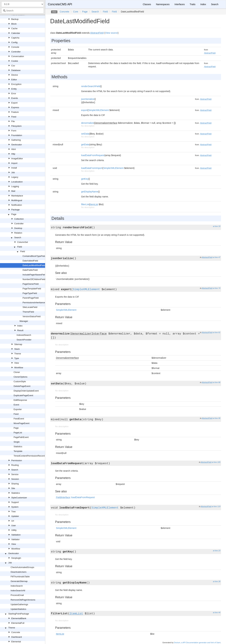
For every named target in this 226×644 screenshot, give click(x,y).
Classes (147, 4)
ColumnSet (23, 242)
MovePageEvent (21, 423)
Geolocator (17, 145)
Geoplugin (16, 558)
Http (13, 154)
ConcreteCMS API (60, 4)
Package (16, 210)
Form (14, 131)
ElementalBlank (19, 618)
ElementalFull (18, 623)
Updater (15, 516)
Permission (17, 460)
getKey (85, 179)
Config (14, 42)
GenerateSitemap (19, 581)
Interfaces (179, 4)
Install (14, 168)
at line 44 (217, 612)
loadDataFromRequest (93, 155)
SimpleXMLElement (99, 110)
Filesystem (16, 126)
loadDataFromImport (92, 168)
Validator (15, 539)
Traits (193, 4)
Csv (13, 66)
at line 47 (217, 257)
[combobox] (23, 11)
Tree (13, 512)
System (15, 507)
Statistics (18, 447)
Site (13, 488)
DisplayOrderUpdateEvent (26, 391)
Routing (15, 465)
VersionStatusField (32, 316)
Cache (14, 28)
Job (13, 172)
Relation (18, 233)
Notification (17, 205)
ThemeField (28, 312)
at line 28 (217, 581)
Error (14, 93)
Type (17, 358)
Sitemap (18, 344)
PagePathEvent (21, 437)
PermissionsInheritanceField (36, 303)
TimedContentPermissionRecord (29, 456)
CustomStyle (20, 381)
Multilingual (17, 200)
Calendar (16, 33)
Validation (16, 535)
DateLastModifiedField (34, 265)
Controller (16, 52)
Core (76, 12)
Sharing (15, 484)
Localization (17, 182)
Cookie (15, 61)
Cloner (17, 372)
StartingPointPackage (19, 614)
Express (15, 107)
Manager (24, 321)
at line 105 (216, 462)
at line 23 (217, 551)
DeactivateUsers (18, 572)
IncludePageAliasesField (34, 275)
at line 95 (217, 418)
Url (13, 521)
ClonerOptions (20, 377)
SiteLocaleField (30, 307)
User (14, 525)
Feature (15, 112)
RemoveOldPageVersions (23, 600)
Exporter (18, 409)
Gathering (16, 140)
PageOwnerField (31, 284)
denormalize (87, 123)
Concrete (16, 632)
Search (18, 237)
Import (14, 163)
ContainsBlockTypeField (34, 256)
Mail (13, 191)
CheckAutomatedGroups (22, 567)
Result (20, 330)
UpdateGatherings (19, 604)
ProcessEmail (17, 595)
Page (14, 214)
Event (16, 405)
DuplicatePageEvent (23, 395)
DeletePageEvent (22, 386)
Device (15, 75)
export (84, 110)
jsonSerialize (88, 99)
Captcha (15, 38)
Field (20, 247)
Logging (15, 186)
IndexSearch (17, 586)
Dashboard (17, 637)
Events (15, 98)
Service (15, 474)
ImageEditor (17, 159)
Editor (14, 80)
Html (14, 149)
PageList (18, 433)
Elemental (16, 642)
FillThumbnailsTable (20, 577)
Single (17, 442)
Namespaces (163, 4)
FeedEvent (19, 419)
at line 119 (216, 506)
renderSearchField (91, 86)
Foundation (17, 135)
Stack (17, 349)
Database (16, 70)
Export (14, 103)
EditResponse (20, 400)
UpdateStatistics (18, 609)
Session (15, 479)
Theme (18, 354)
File (13, 121)
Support (15, 502)
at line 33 (217, 226)
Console (15, 47)
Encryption (16, 84)
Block (14, 24)
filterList (85, 204)
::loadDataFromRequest (75, 497)
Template (18, 451)
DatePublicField (30, 270)
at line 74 (217, 288)
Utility (14, 530)
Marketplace (17, 196)
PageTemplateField (32, 289)
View (17, 363)
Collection (19, 219)
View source (111, 33)
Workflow (19, 368)
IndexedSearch (24, 335)
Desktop (18, 228)
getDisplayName (90, 192)
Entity (14, 89)
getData (85, 144)
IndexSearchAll (18, 590)
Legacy (15, 177)
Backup (15, 19)
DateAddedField (30, 261)
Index (20, 326)
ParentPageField (31, 298)
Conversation (18, 56)
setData (85, 134)
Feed (14, 117)
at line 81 (217, 332)
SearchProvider (24, 340)
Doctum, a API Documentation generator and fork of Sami (197, 643)
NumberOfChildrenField (34, 279)
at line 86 (217, 382)
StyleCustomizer (19, 498)
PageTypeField (30, 293)
